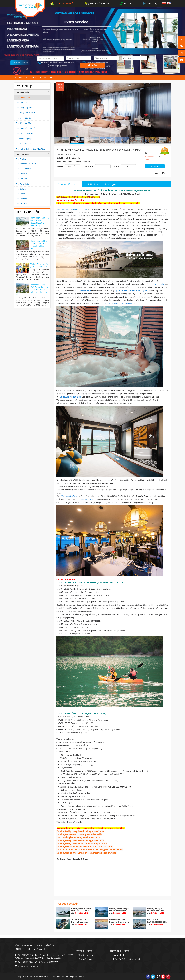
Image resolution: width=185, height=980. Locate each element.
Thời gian (61, 154)
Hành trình (61, 162)
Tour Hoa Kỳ (21, 194)
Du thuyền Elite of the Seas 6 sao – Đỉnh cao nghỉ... (81, 911)
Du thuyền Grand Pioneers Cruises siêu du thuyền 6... (119, 922)
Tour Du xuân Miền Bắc (25, 133)
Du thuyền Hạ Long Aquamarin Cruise (72, 209)
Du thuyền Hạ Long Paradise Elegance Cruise (80, 831)
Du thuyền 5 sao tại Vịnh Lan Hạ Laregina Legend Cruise (86, 853)
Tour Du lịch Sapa (23, 102)
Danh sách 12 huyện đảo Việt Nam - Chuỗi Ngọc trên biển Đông (40, 222)
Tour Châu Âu (21, 189)
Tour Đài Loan (21, 203)
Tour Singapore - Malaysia (26, 164)
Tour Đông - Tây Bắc (24, 108)
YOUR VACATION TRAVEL (30, 949)
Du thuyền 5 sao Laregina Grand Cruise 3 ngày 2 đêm (84, 847)
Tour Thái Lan (21, 159)
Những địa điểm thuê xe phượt (126, 959)
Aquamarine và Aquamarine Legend (131, 291)
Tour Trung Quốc (22, 184)
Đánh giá (111, 184)
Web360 (82, 977)
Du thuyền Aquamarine (71, 397)
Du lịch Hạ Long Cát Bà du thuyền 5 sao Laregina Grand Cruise (89, 850)
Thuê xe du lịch (119, 955)
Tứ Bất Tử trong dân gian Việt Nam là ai (39, 265)
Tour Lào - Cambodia (24, 169)
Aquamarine (160, 284)
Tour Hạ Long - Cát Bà (45, 77)
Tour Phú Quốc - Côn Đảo (26, 128)
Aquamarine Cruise (83, 291)
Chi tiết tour (92, 184)
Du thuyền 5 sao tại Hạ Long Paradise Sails (79, 834)
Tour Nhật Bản (21, 179)
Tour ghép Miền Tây (23, 118)
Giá (146, 153)
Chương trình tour (68, 184)
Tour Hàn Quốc (22, 174)
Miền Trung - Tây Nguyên (25, 113)
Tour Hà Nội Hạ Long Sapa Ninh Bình (30, 149)
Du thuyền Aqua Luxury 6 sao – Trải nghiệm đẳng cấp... (156, 911)
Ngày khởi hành (63, 158)
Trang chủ (18, 77)
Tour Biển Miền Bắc (23, 123)
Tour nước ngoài (23, 154)
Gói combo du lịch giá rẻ (25, 139)
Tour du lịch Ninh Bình (24, 144)
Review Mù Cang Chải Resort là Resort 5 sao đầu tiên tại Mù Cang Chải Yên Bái (32, 290)
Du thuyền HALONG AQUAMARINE (118, 303)
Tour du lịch (29, 77)
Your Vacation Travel (70, 496)
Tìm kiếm (92, 65)
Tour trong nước (22, 92)
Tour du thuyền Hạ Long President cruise (78, 837)
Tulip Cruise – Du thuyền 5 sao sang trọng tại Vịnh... (79, 922)
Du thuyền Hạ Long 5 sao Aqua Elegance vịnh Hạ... (119, 911)
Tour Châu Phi (21, 199)
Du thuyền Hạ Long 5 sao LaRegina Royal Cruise (82, 844)
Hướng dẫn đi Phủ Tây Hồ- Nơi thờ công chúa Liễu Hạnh (39, 245)
